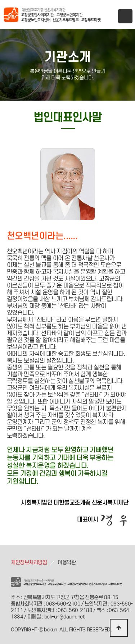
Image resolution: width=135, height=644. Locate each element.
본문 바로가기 (0, 0)
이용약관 (67, 563)
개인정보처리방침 (29, 563)
